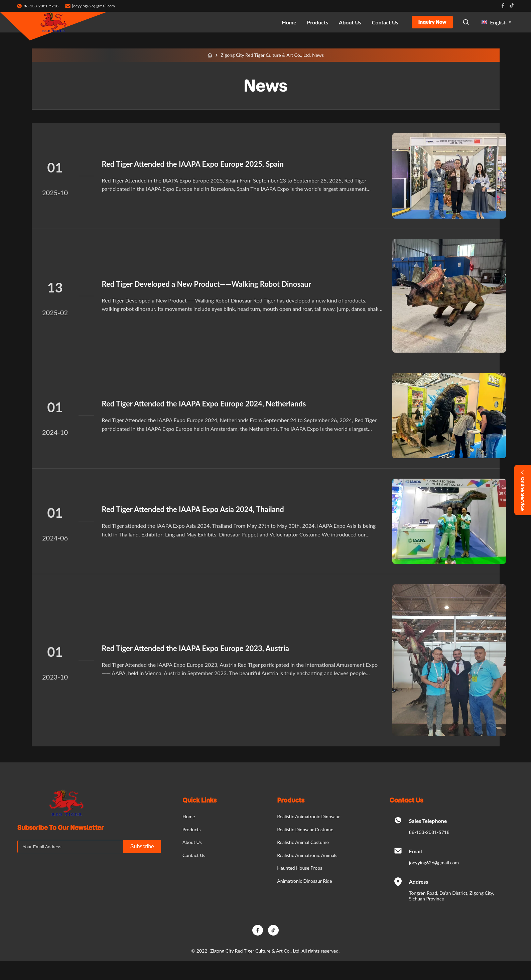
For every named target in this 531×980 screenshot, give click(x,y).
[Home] (210, 55)
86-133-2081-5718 (429, 832)
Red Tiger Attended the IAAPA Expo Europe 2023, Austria (195, 648)
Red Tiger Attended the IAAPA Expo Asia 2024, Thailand (193, 509)
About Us (350, 22)
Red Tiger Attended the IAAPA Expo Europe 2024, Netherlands (204, 404)
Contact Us (385, 22)
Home (289, 22)
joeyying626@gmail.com (94, 6)
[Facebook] (258, 930)
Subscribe (142, 846)
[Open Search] (466, 22)
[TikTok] (273, 930)
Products (318, 22)
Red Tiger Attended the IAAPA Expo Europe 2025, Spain (193, 164)
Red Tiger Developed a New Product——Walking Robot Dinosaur (207, 284)
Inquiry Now (432, 22)
